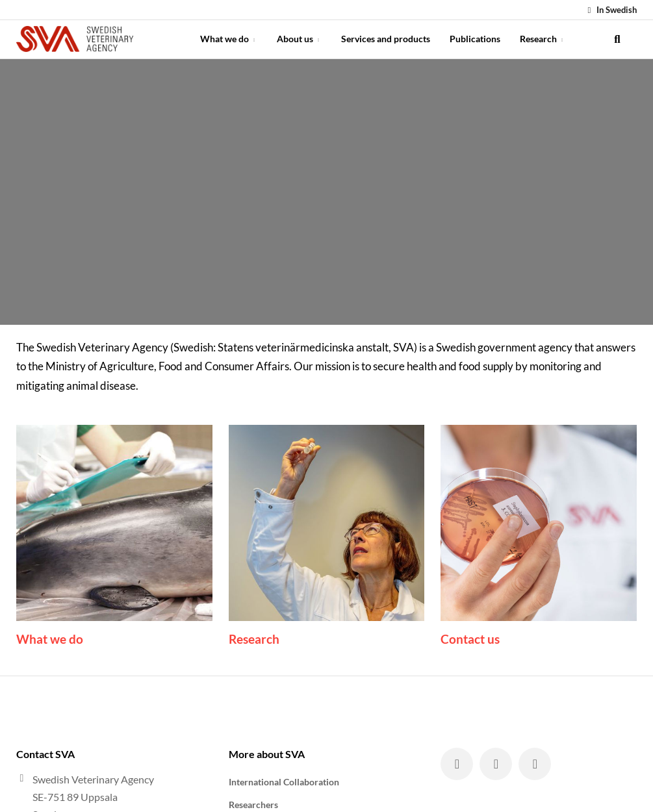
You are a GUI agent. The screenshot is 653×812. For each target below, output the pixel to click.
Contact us (470, 639)
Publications (475, 39)
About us (299, 39)
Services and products (386, 39)
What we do (229, 39)
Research (543, 39)
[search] (617, 39)
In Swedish (610, 10)
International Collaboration (284, 782)
